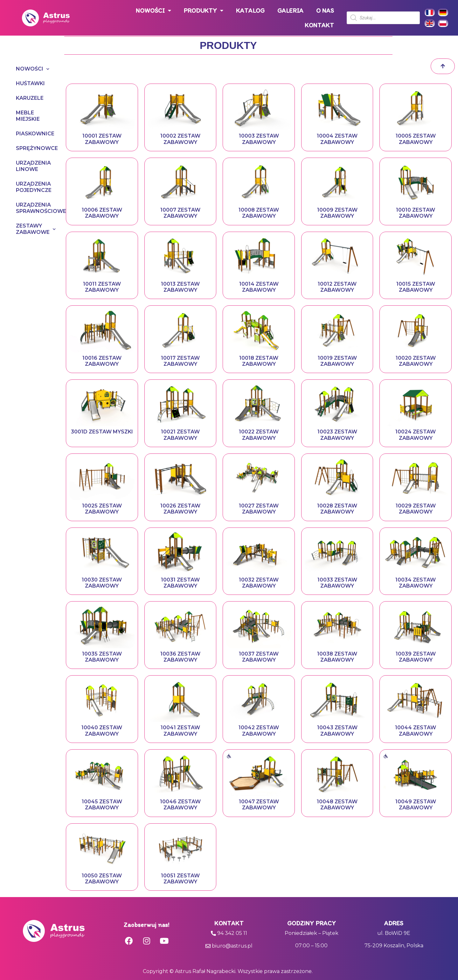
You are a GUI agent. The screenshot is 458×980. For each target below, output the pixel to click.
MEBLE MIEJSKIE (28, 116)
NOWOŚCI (153, 11)
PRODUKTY (204, 11)
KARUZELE (30, 98)
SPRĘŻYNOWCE (35, 148)
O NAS (325, 10)
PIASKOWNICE (35, 134)
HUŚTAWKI (30, 83)
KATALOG (250, 10)
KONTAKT (319, 25)
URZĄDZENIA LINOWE (33, 166)
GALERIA (290, 10)
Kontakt (229, 923)
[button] (443, 66)
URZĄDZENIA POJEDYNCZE (34, 187)
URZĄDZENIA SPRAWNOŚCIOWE (35, 208)
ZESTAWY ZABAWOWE (35, 229)
